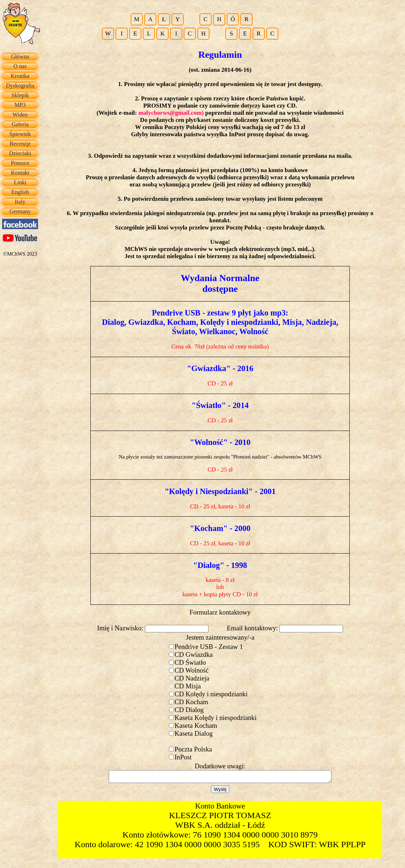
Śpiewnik (20, 134)
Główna (20, 56)
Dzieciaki (20, 153)
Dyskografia (20, 86)
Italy (20, 202)
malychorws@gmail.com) (171, 113)
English (20, 192)
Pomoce (20, 163)
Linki (20, 182)
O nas (20, 66)
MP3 (20, 105)
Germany (20, 211)
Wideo (20, 115)
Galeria (20, 124)
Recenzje (20, 144)
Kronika (20, 76)
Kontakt (20, 173)
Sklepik (20, 95)
